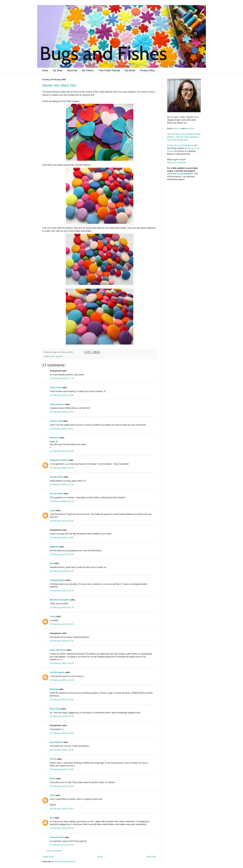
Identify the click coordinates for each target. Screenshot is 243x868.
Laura (53, 510)
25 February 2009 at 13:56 (62, 700)
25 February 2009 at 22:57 (62, 786)
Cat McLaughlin (57, 672)
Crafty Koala (56, 387)
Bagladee (54, 547)
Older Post (151, 857)
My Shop (58, 70)
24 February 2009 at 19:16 (62, 451)
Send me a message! (177, 162)
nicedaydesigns (57, 580)
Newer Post (48, 857)
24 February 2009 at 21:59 (62, 485)
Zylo (52, 818)
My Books (130, 70)
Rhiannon (54, 438)
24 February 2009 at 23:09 (62, 538)
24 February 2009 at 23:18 (62, 554)
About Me (72, 70)
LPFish (53, 759)
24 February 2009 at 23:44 (62, 591)
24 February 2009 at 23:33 (62, 571)
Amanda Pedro (57, 837)
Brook (53, 779)
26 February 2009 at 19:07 (62, 809)
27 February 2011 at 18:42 (62, 845)
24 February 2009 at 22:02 (62, 521)
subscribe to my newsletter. (180, 174)
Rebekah (54, 689)
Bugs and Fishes (58, 650)
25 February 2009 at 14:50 (62, 733)
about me (177, 129)
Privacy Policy (147, 70)
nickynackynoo (57, 404)
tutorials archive (187, 145)
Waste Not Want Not (59, 85)
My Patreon (88, 70)
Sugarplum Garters (59, 460)
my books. (190, 129)
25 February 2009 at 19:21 (62, 769)
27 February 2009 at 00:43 (62, 828)
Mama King (55, 709)
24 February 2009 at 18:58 (62, 395)
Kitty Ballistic (56, 742)
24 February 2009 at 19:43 (62, 468)
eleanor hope (56, 421)
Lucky (53, 616)
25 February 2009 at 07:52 (62, 641)
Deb (52, 563)
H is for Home (56, 494)
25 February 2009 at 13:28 (62, 680)
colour (52, 356)
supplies (59, 356)
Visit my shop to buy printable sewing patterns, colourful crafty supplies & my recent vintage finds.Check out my (184, 140)
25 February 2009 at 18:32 (62, 750)
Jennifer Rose (56, 477)
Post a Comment (54, 851)
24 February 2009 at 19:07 (62, 412)
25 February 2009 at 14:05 (62, 716)
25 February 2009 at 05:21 (62, 624)
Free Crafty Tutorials (109, 70)
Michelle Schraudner (60, 600)
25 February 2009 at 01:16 (62, 608)
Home (45, 70)
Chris (52, 795)
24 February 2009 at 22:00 (62, 501)
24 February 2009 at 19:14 (62, 429)
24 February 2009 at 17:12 (62, 378)
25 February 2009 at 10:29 (62, 663)
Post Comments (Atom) (65, 862)
